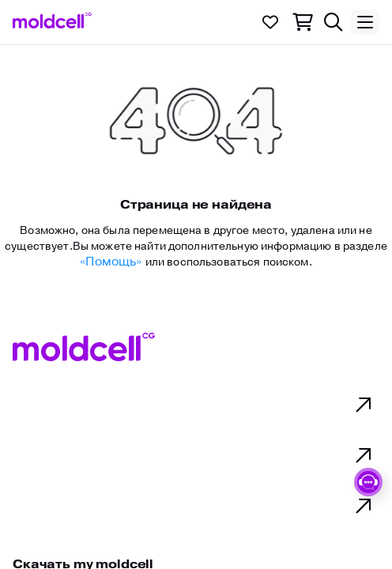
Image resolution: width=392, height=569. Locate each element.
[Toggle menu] (365, 22)
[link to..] (52, 21)
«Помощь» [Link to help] (112, 262)
